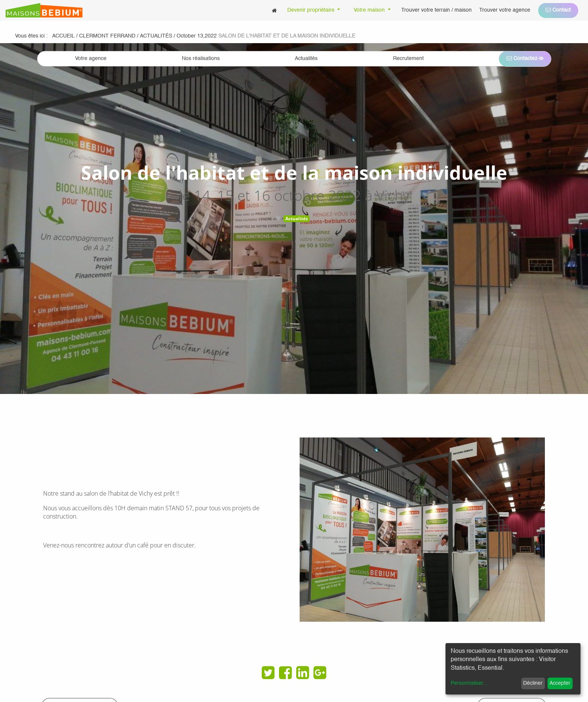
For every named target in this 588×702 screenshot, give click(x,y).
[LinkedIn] (303, 673)
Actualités (297, 219)
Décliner (533, 683)
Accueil (63, 36)
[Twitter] (268, 673)
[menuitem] (274, 10)
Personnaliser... (469, 683)
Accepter (560, 683)
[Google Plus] (320, 673)
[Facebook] (285, 673)
